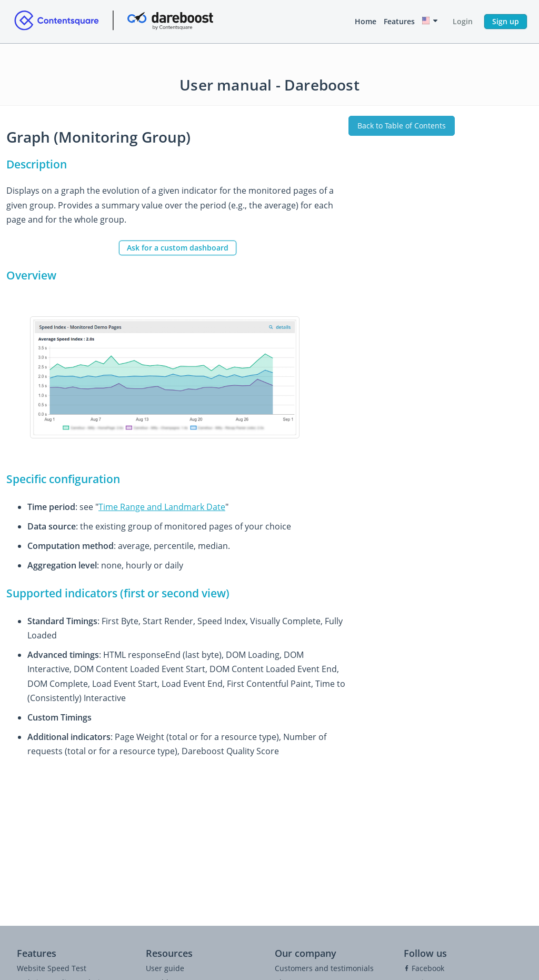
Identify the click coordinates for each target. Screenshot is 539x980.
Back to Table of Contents (402, 126)
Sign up (506, 21)
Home (366, 21)
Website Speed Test (52, 968)
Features (399, 21)
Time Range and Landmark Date (162, 507)
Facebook (424, 968)
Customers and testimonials (324, 968)
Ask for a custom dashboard (178, 248)
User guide (165, 968)
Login (463, 21)
